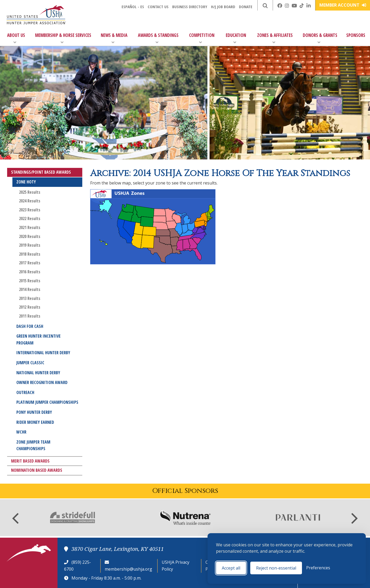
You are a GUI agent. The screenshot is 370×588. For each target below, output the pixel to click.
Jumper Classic (30, 363)
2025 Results (30, 192)
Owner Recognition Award (42, 382)
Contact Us (158, 7)
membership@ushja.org (128, 569)
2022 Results (30, 218)
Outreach (25, 392)
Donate (246, 7)
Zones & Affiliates (275, 38)
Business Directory (190, 7)
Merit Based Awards (30, 461)
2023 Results (30, 210)
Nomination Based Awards (37, 470)
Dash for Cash (30, 326)
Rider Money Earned (35, 422)
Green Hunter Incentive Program (39, 339)
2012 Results (30, 307)
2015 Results (30, 281)
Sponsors (356, 35)
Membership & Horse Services (63, 38)
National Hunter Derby (38, 373)
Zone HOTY (26, 182)
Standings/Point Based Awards (41, 172)
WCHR (21, 432)
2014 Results (30, 289)
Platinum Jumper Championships (47, 402)
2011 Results (30, 316)
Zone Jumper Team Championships (33, 445)
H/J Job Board (223, 7)
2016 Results (30, 272)
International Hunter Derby (43, 353)
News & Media (114, 38)
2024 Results (30, 201)
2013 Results (30, 298)
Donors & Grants (320, 38)
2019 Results (30, 245)
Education (236, 38)
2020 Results (30, 236)
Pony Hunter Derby (34, 412)
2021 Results (30, 227)
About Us (16, 38)
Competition (202, 38)
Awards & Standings (158, 38)
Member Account (343, 5)
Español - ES (133, 7)
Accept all (231, 568)
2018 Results (30, 254)
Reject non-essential (276, 568)
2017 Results (30, 263)
